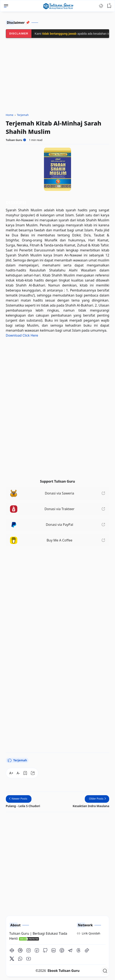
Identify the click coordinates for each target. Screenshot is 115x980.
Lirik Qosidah (91, 933)
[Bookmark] (25, 773)
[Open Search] (105, 971)
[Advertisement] (58, 579)
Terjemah (17, 760)
